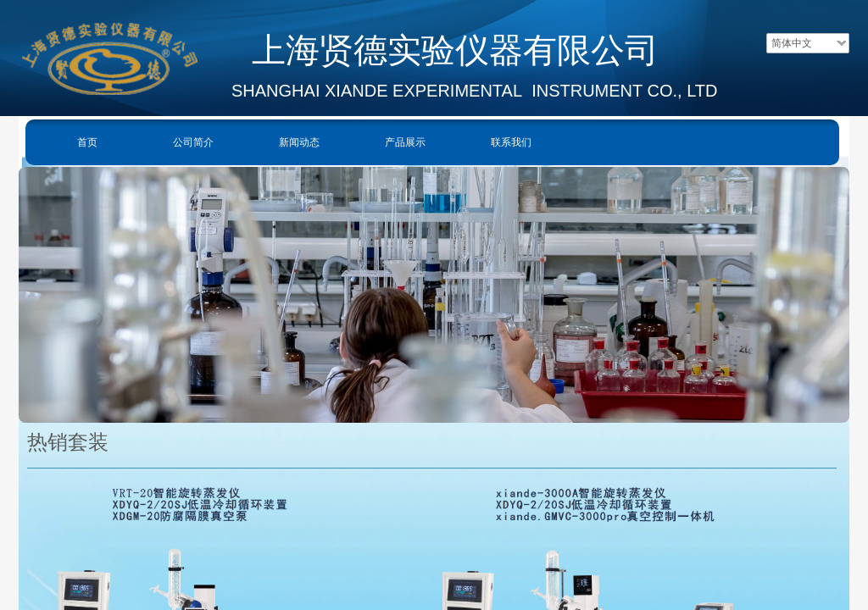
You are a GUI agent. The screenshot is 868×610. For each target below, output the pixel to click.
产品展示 (405, 142)
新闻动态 (299, 142)
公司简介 (193, 142)
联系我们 (511, 142)
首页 (87, 142)
